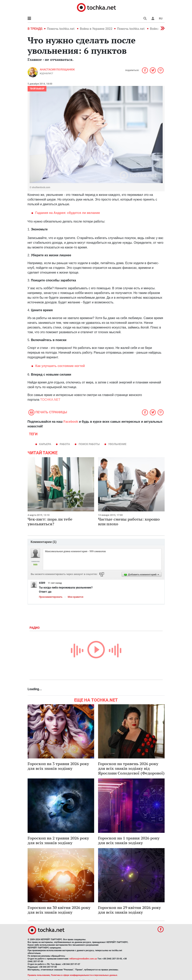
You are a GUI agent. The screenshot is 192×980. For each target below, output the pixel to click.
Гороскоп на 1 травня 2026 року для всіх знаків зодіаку (129, 840)
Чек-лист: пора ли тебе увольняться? (50, 521)
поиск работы (89, 444)
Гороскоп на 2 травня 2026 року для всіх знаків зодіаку (58, 840)
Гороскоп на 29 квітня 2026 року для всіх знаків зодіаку (129, 910)
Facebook (71, 422)
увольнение (117, 444)
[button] (153, 18)
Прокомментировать (51, 597)
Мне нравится (76, 597)
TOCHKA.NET (50, 400)
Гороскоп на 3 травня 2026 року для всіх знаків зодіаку (58, 766)
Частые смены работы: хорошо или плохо (129, 521)
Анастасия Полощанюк (57, 69)
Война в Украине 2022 (96, 29)
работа (65, 444)
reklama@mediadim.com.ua (83, 959)
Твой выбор (37, 89)
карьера (45, 444)
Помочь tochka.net (61, 29)
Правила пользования (39, 975)
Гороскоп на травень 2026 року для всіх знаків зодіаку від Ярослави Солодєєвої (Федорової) (131, 768)
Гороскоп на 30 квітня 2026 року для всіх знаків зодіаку (59, 910)
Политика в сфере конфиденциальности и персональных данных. (84, 975)
